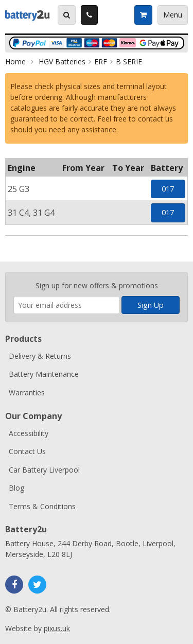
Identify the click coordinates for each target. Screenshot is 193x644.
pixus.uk (57, 628)
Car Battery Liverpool (44, 470)
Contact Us (27, 451)
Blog (16, 488)
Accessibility (29, 433)
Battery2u (28, 15)
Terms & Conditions (42, 506)
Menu (173, 15)
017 (168, 189)
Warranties (27, 393)
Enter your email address (14, 267)
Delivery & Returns (40, 356)
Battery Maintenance (44, 374)
